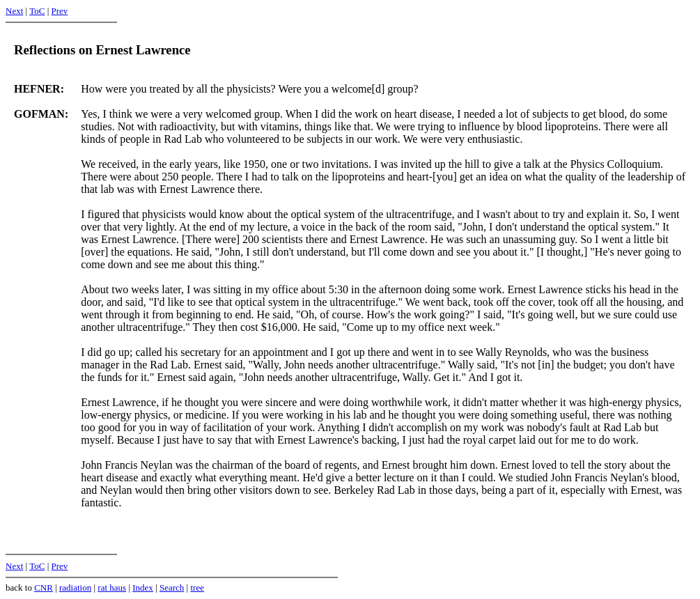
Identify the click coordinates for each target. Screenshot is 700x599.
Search (172, 588)
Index (143, 588)
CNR (44, 588)
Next (14, 11)
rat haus (112, 588)
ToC (37, 11)
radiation (75, 588)
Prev (59, 11)
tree (197, 588)
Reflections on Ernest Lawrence (102, 50)
